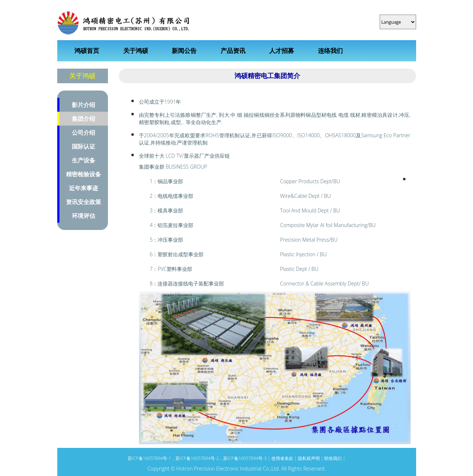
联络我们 (333, 458)
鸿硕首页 (87, 51)
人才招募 (282, 51)
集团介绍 (84, 119)
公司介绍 (84, 133)
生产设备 (84, 160)
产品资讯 (233, 51)
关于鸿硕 (136, 51)
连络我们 (330, 51)
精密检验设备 (84, 174)
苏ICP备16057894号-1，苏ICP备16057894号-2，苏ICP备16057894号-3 (198, 458)
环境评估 (84, 216)
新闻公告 (184, 51)
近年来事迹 (84, 188)
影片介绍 (84, 105)
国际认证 (84, 146)
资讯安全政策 (84, 202)
